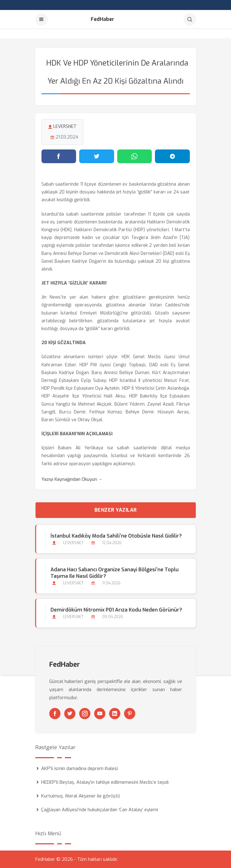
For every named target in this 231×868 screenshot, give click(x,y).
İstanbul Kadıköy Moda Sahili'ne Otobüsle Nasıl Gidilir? (116, 536)
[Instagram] (85, 714)
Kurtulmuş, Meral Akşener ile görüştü (81, 796)
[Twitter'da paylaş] (97, 156)
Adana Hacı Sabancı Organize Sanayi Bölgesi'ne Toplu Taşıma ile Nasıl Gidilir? (115, 573)
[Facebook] (55, 714)
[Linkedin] (115, 714)
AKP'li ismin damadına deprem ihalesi (79, 768)
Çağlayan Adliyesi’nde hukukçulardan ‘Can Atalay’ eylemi (100, 810)
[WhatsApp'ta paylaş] (135, 156)
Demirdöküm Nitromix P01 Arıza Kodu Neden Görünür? (116, 610)
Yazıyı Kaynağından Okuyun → (72, 479)
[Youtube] (100, 714)
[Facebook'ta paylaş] (59, 156)
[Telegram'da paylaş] (172, 156)
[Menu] (41, 19)
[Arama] (190, 19)
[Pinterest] (130, 714)
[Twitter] (70, 714)
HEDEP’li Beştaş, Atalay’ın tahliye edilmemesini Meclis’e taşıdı (105, 782)
